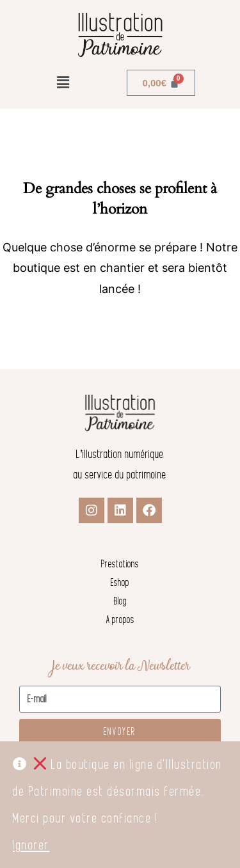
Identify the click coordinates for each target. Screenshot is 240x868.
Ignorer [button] (31, 845)
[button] (63, 83)
